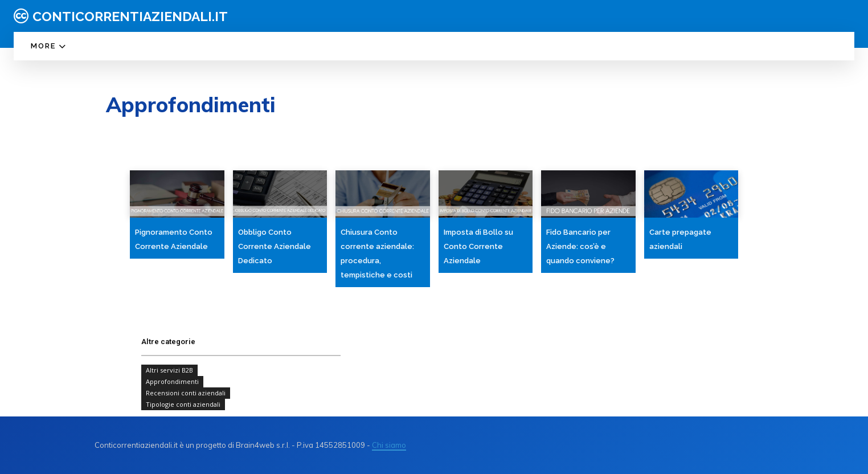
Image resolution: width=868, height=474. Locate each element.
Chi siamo (389, 445)
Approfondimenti (172, 382)
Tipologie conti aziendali (183, 404)
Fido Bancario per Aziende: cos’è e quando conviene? (580, 246)
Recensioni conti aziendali (186, 393)
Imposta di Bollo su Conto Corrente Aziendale (478, 246)
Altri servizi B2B (169, 370)
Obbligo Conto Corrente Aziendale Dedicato (275, 246)
